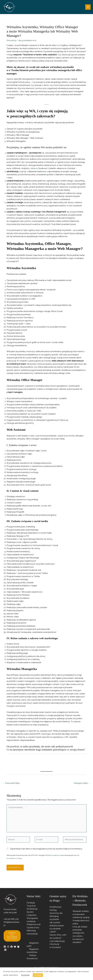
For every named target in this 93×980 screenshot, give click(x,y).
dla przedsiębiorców (27, 42)
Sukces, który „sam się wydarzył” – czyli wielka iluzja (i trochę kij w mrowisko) (58, 943)
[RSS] (5, 952)
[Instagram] (8, 948)
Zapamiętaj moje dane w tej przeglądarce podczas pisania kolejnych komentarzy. (46, 850)
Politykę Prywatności (52, 857)
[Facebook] (12, 948)
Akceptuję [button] (38, 975)
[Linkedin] (5, 948)
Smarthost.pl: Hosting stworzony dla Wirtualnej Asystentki (56, 915)
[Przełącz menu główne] (88, 8)
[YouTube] (15, 948)
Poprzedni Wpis (11, 785)
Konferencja (32, 911)
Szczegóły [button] (25, 975)
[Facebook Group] (18, 948)
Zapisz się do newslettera (12, 937)
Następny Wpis (82, 785)
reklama (34, 170)
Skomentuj (11, 42)
